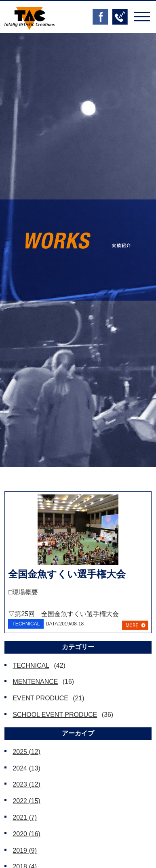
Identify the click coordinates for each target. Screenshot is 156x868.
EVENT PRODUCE (40, 698)
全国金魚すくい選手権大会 (67, 574)
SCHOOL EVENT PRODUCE (55, 715)
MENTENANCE (35, 682)
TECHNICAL (31, 666)
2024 (26, 768)
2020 (26, 834)
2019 (25, 850)
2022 (26, 801)
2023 (26, 784)
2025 (26, 752)
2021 (25, 817)
